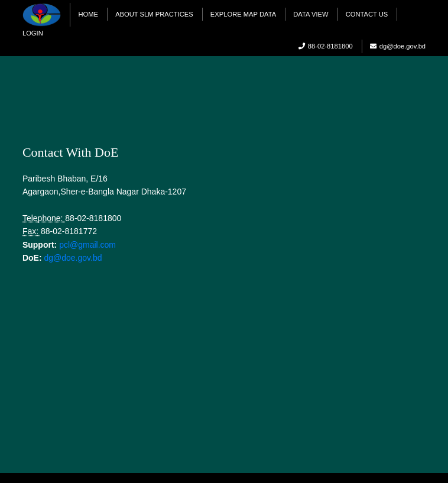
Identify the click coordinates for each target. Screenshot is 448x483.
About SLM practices (154, 14)
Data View (311, 14)
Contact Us (367, 14)
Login (33, 33)
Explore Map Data (243, 14)
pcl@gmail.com (87, 245)
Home (88, 14)
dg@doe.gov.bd (73, 258)
